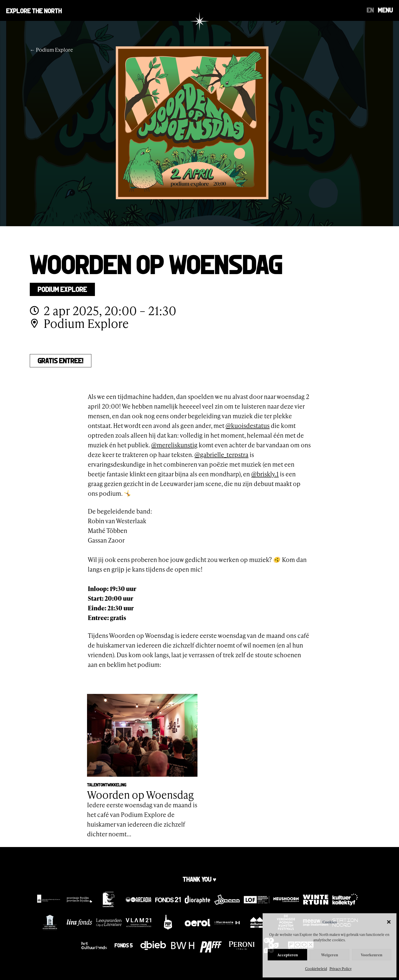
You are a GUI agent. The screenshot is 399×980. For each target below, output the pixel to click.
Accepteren (288, 955)
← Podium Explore (51, 50)
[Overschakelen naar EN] (370, 10)
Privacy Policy (341, 969)
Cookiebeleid (316, 969)
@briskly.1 (265, 474)
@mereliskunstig (174, 445)
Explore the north (34, 10)
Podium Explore (62, 289)
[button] (389, 922)
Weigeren (330, 955)
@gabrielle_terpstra (221, 455)
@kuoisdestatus (247, 426)
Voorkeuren (372, 955)
